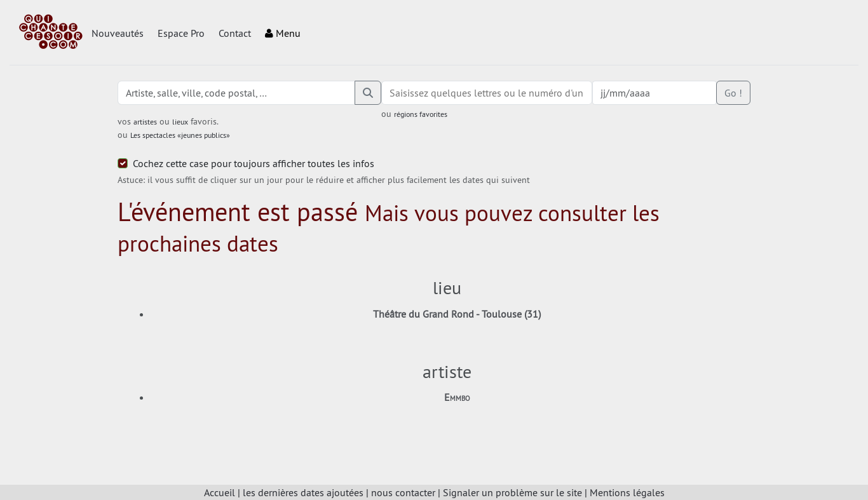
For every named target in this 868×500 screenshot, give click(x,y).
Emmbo (457, 397)
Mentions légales (627, 492)
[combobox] (487, 93)
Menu (283, 33)
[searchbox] (487, 93)
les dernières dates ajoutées (303, 492)
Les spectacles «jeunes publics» (180, 135)
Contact (235, 33)
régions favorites (421, 114)
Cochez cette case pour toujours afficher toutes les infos (254, 163)
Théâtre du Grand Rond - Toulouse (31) (457, 314)
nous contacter (403, 492)
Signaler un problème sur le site (512, 492)
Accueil (220, 492)
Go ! (733, 93)
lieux (180, 122)
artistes (145, 122)
